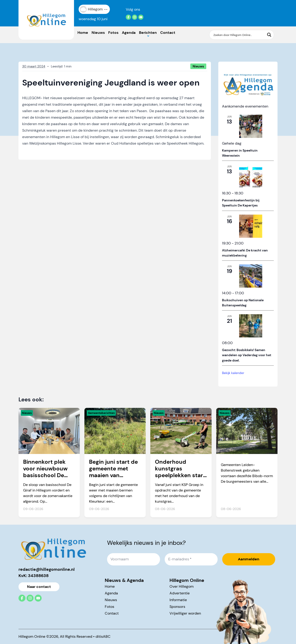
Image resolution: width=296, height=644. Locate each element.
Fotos (113, 33)
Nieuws (98, 33)
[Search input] (239, 35)
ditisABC (103, 636)
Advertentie (180, 593)
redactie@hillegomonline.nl (47, 569)
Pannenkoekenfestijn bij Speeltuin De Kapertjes (241, 203)
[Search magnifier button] (269, 35)
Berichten (148, 33)
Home (83, 33)
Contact (168, 33)
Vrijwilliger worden (185, 613)
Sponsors (177, 607)
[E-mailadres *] (191, 559)
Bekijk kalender (233, 373)
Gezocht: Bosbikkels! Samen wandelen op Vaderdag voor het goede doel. (247, 355)
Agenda (129, 33)
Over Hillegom (182, 586)
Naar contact (39, 587)
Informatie (178, 600)
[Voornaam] (134, 559)
